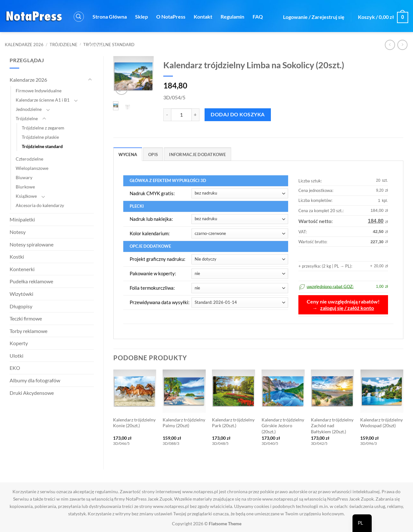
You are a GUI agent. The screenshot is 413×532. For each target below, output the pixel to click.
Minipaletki (22, 219)
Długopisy (21, 306)
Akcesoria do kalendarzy (40, 205)
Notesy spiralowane (32, 244)
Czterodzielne (29, 159)
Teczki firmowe (26, 318)
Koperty (19, 343)
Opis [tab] (153, 154)
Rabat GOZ (90, 46)
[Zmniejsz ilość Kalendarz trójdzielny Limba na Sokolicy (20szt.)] (167, 115)
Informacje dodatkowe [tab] (197, 154)
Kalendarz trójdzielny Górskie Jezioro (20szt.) (283, 426)
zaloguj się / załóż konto (347, 308)
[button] (79, 17)
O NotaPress (171, 17)
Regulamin (232, 17)
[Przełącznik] (90, 80)
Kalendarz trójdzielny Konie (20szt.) (134, 423)
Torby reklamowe (28, 331)
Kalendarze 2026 (24, 45)
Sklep (142, 17)
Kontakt (203, 17)
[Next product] (390, 45)
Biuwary (24, 177)
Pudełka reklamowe (31, 281)
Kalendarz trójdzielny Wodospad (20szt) (381, 423)
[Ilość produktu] (181, 115)
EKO (15, 368)
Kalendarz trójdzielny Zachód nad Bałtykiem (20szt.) (332, 426)
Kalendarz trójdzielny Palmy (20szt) (184, 423)
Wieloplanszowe (32, 168)
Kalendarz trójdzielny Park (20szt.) (233, 423)
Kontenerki (22, 269)
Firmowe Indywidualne (39, 91)
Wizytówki (21, 294)
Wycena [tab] (128, 154)
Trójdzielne (64, 45)
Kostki (17, 257)
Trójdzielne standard (42, 146)
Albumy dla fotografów (35, 380)
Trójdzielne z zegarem (43, 128)
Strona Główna (110, 17)
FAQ (258, 17)
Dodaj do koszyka (238, 114)
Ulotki (16, 356)
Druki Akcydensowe (32, 393)
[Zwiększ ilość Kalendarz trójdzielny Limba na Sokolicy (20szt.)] (196, 115)
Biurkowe (25, 187)
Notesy (18, 232)
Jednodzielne (29, 109)
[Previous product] (402, 45)
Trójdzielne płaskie (40, 137)
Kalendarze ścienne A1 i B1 (43, 100)
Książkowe (26, 196)
